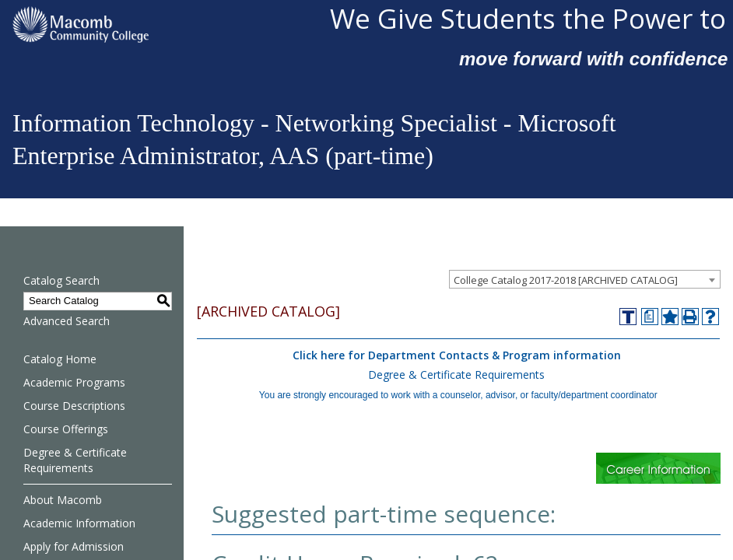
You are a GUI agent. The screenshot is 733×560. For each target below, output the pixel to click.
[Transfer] (628, 317)
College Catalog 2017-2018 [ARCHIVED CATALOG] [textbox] (566, 280)
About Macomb (63, 500)
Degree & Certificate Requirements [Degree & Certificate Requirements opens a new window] (456, 374)
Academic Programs (74, 382)
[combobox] (585, 279)
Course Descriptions (74, 406)
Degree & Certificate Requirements (75, 460)
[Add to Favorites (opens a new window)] (670, 317)
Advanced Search (67, 321)
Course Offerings (66, 429)
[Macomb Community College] (165, 24)
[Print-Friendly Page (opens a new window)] (690, 317)
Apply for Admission (74, 546)
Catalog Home (60, 359)
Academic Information (79, 523)
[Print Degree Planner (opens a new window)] (650, 317)
